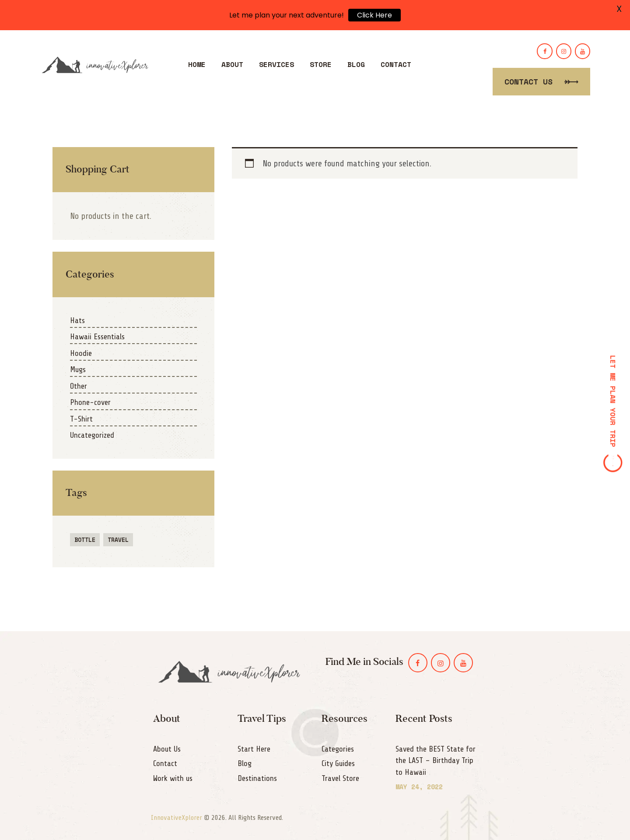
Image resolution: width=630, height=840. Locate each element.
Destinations (257, 778)
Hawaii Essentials (97, 337)
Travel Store (340, 778)
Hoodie (81, 353)
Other (79, 386)
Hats (77, 320)
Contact (165, 763)
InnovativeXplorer (177, 818)
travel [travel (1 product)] (118, 540)
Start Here (254, 749)
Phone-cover (90, 402)
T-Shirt (81, 419)
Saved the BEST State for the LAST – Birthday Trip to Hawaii (436, 761)
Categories (338, 749)
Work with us (173, 778)
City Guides (338, 763)
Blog (245, 763)
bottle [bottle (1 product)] (85, 540)
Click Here (374, 15)
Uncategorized (92, 435)
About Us (167, 749)
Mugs (78, 369)
